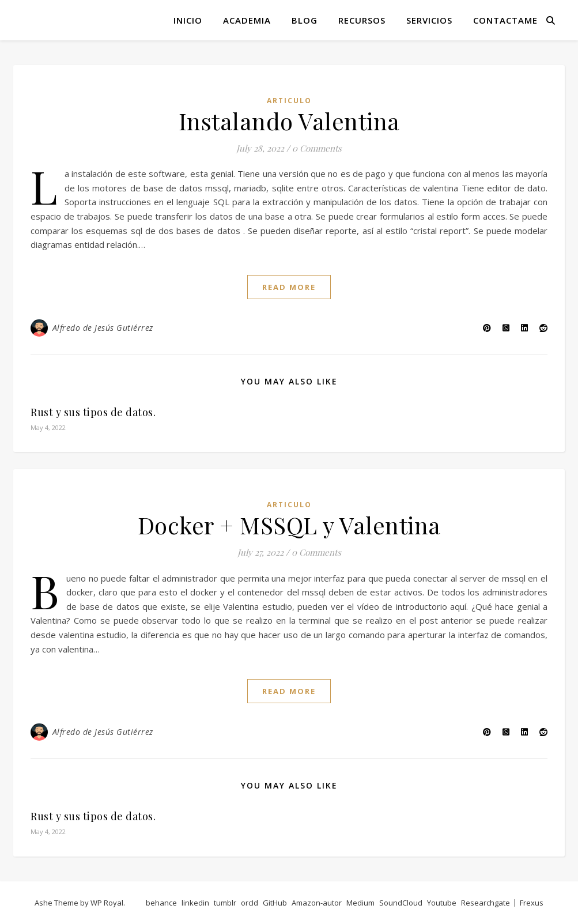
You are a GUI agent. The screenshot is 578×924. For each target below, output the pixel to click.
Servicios (429, 20)
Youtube (442, 903)
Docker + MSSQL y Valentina (289, 525)
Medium (360, 903)
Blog (305, 20)
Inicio (188, 20)
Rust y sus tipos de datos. (93, 412)
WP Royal (107, 903)
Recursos (362, 20)
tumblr (225, 903)
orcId (250, 903)
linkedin (195, 903)
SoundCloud (401, 903)
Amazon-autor (317, 903)
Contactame (505, 20)
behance (161, 903)
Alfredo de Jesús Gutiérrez (103, 328)
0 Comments (317, 148)
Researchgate (486, 903)
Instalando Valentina (289, 121)
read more (289, 287)
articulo (289, 101)
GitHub (275, 903)
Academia (247, 20)
